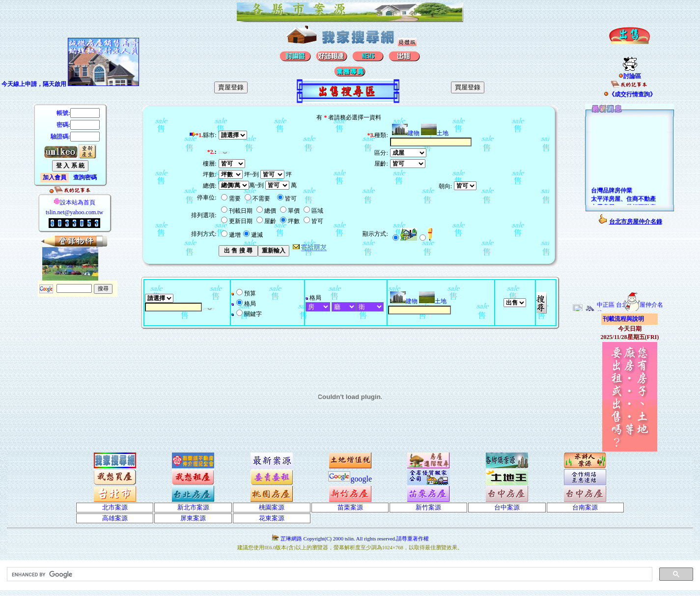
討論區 (630, 76)
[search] (329, 574)
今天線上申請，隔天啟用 (34, 84)
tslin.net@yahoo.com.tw (74, 212)
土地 (435, 133)
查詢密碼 (85, 177)
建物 (406, 133)
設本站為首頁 (74, 202)
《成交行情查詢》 (630, 94)
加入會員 (55, 177)
